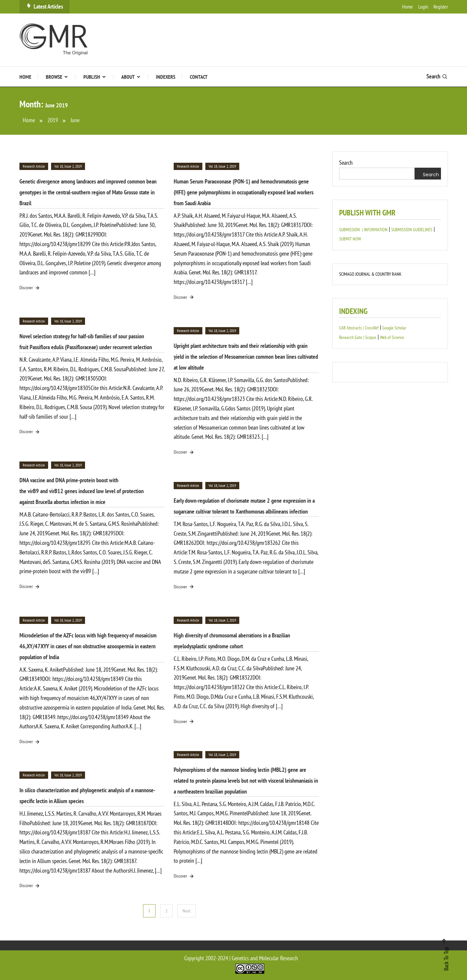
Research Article (34, 166)
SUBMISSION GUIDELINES (412, 230)
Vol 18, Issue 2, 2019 (68, 166)
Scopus (371, 337)
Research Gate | (352, 337)
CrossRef (372, 328)
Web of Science (392, 337)
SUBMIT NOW (350, 239)
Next (187, 911)
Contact (199, 77)
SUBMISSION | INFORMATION (363, 230)
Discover (30, 288)
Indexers (166, 77)
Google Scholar (394, 328)
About (128, 77)
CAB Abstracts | (352, 328)
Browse (54, 77)
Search (437, 76)
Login (423, 7)
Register (441, 7)
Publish (92, 77)
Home (408, 7)
